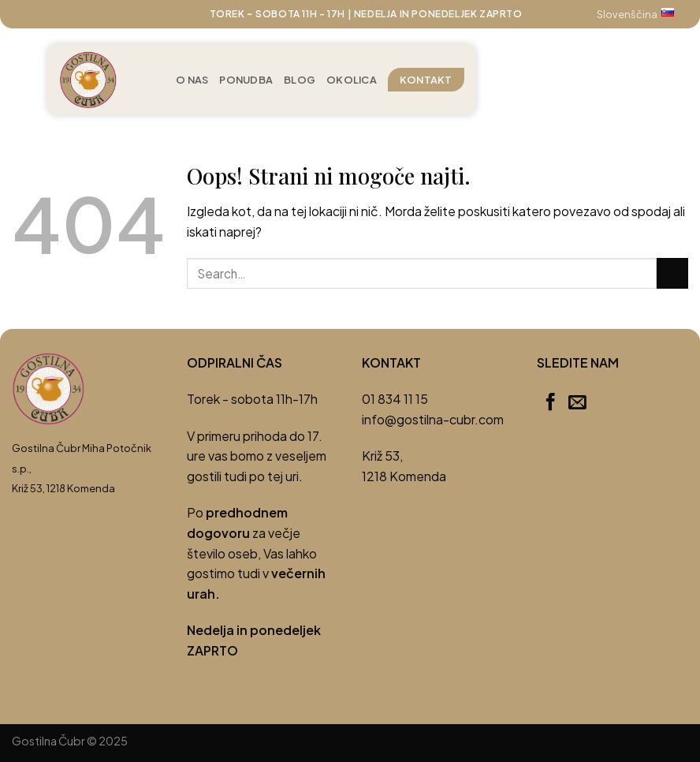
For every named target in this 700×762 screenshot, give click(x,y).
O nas (192, 80)
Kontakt (426, 80)
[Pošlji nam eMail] (577, 403)
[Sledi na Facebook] (551, 403)
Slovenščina (642, 14)
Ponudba (246, 80)
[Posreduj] (672, 273)
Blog (300, 80)
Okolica (352, 80)
